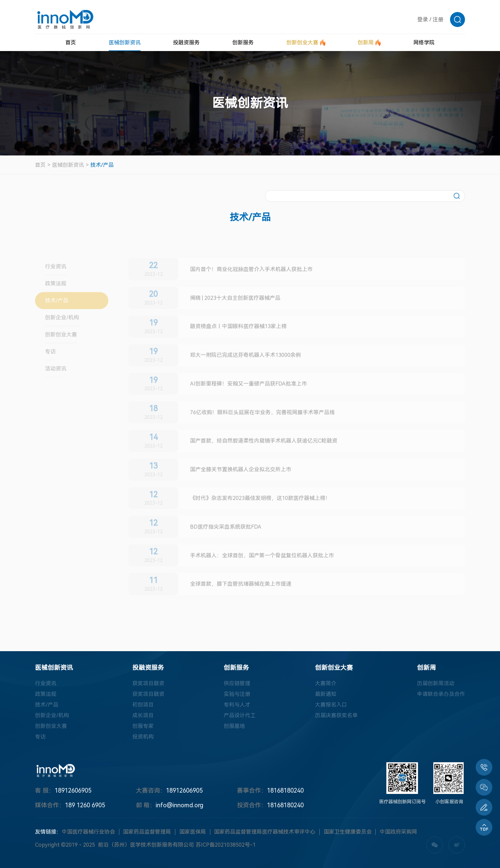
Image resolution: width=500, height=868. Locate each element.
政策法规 (46, 694)
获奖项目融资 (148, 683)
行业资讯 (46, 683)
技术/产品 (102, 165)
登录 (423, 20)
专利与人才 (237, 705)
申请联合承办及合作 (441, 694)
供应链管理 (237, 683)
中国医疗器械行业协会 (88, 832)
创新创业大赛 (51, 726)
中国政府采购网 (398, 832)
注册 (438, 20)
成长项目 (143, 715)
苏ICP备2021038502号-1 (226, 845)
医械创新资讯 (68, 165)
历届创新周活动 (436, 683)
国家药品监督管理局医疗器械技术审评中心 (265, 832)
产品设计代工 (240, 715)
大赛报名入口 (331, 705)
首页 (40, 165)
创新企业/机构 (52, 715)
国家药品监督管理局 (147, 832)
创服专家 (143, 726)
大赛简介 (326, 683)
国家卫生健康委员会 (348, 832)
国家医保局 (193, 832)
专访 (40, 737)
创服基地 (234, 726)
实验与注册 (237, 694)
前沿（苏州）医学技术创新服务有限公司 (146, 845)
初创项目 (143, 705)
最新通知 (326, 694)
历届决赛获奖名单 (336, 715)
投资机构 (143, 737)
